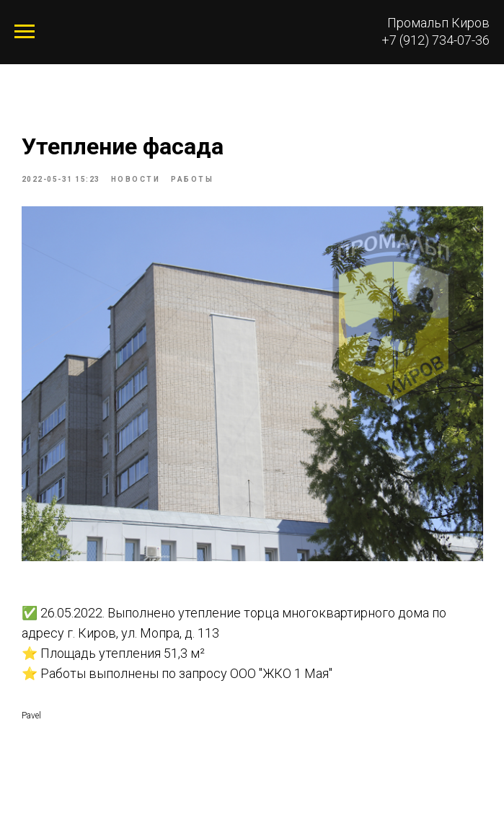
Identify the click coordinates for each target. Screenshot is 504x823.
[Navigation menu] (25, 32)
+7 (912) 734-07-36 (436, 40)
